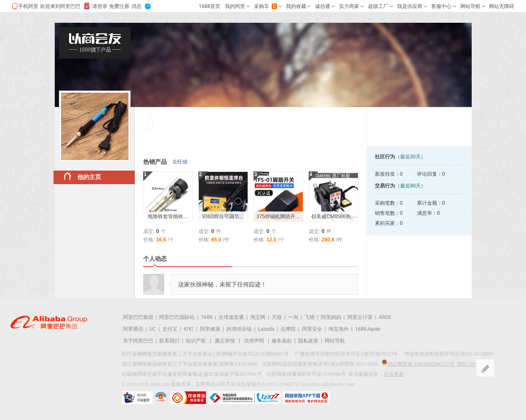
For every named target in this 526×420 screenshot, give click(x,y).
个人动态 (155, 259)
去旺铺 (180, 162)
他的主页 (83, 176)
